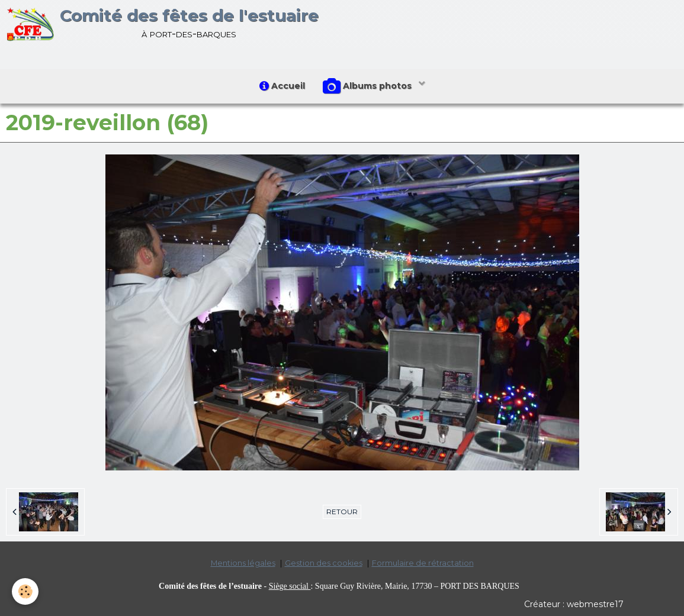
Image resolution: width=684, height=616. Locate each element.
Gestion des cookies (324, 563)
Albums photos (368, 86)
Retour (342, 512)
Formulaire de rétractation (423, 563)
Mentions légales (243, 563)
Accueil (282, 86)
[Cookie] (25, 591)
